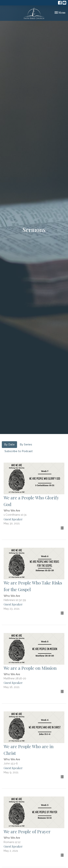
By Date (9, 445)
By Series (26, 445)
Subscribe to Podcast (19, 451)
